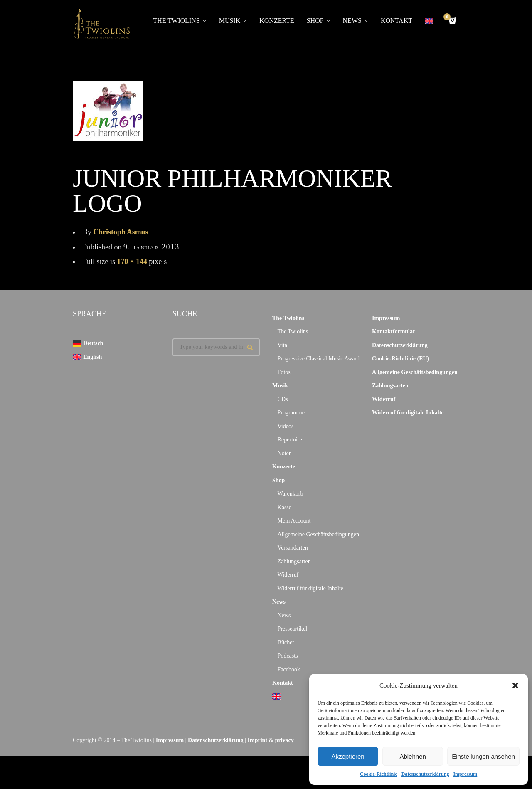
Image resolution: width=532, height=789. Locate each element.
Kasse (284, 507)
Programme (291, 413)
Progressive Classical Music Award (319, 359)
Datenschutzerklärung (425, 774)
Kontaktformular (394, 332)
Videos (286, 426)
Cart (448, 18)
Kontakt (397, 21)
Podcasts (288, 656)
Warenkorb (291, 494)
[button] (515, 685)
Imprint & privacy (271, 740)
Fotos (284, 372)
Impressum (465, 774)
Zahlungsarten (294, 561)
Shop (315, 21)
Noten (285, 453)
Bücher (286, 642)
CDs (283, 399)
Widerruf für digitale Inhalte (310, 588)
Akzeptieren (348, 756)
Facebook (289, 669)
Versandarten (293, 548)
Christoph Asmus (121, 232)
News (352, 21)
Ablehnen (413, 756)
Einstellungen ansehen (483, 756)
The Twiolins (177, 21)
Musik (230, 21)
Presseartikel (293, 629)
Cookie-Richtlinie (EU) (400, 359)
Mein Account (294, 521)
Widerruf (288, 575)
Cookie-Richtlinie (379, 774)
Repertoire (290, 440)
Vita (282, 345)
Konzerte (277, 21)
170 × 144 (132, 261)
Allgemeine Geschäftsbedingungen (318, 534)
